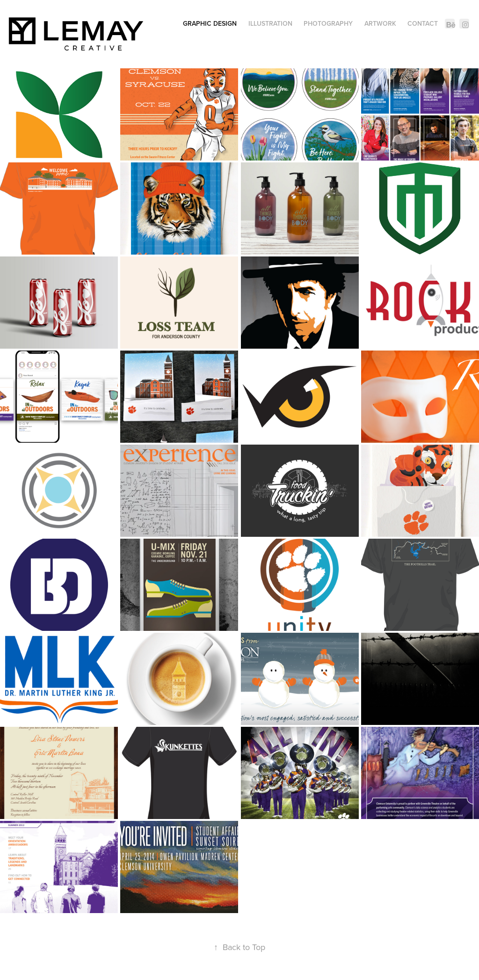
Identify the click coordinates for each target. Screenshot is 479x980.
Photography (328, 23)
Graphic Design (210, 23)
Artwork (380, 23)
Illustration (270, 23)
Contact (423, 23)
